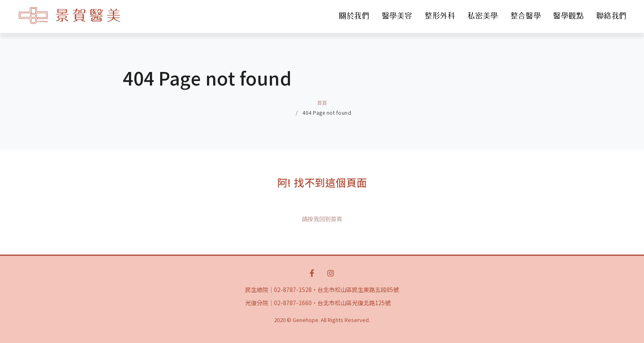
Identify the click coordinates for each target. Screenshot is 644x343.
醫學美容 (397, 16)
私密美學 (483, 16)
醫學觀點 (568, 16)
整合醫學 (526, 16)
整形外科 (440, 16)
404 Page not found (327, 112)
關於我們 (354, 16)
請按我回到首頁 (322, 219)
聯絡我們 (612, 16)
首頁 (322, 103)
